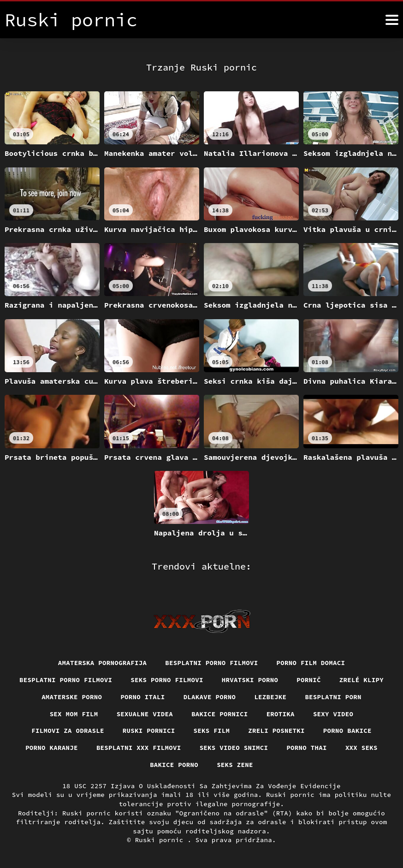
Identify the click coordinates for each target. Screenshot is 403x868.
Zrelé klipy (362, 680)
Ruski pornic (161, 840)
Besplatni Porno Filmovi (66, 680)
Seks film (212, 731)
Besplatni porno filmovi (211, 663)
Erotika (281, 714)
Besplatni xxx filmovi (139, 748)
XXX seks (362, 748)
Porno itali (142, 697)
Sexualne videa (145, 714)
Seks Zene (235, 765)
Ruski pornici (149, 731)
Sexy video (333, 714)
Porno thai (307, 748)
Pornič (309, 680)
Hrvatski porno (250, 680)
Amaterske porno (72, 697)
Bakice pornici (220, 714)
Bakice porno (174, 765)
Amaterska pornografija (103, 663)
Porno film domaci (311, 663)
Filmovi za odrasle (68, 731)
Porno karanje (52, 748)
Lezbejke (270, 697)
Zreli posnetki (276, 731)
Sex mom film (74, 714)
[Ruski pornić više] (392, 20)
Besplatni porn (333, 697)
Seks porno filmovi (167, 680)
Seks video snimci (234, 748)
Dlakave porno (210, 697)
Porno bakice (347, 731)
